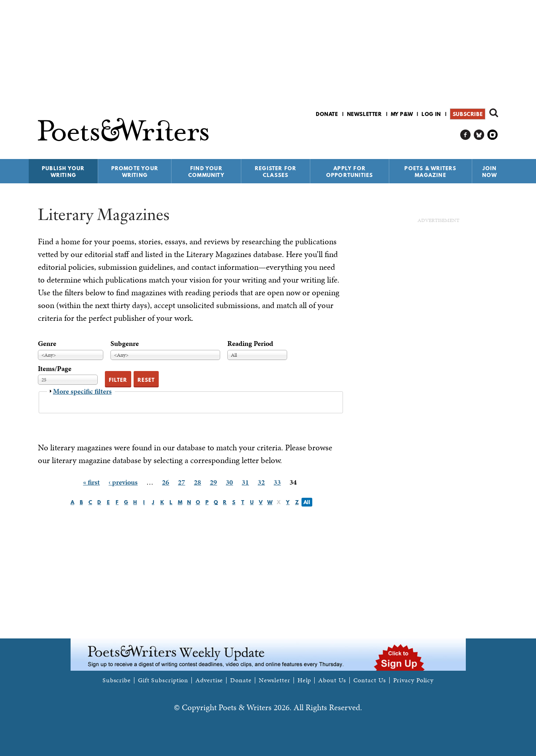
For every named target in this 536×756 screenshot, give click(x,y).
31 (245, 482)
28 (197, 482)
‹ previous (123, 482)
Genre (47, 343)
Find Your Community (206, 172)
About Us (332, 680)
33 (277, 482)
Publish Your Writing (63, 172)
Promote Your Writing (135, 172)
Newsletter (365, 114)
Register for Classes (276, 172)
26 (166, 482)
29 (213, 482)
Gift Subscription (163, 680)
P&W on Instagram (493, 135)
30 (229, 482)
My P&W (402, 114)
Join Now (490, 172)
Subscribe (468, 114)
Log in (431, 114)
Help (304, 680)
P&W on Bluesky (479, 135)
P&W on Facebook (466, 135)
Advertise (209, 680)
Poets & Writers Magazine (430, 172)
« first (91, 482)
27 (181, 482)
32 (261, 482)
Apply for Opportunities (350, 172)
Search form (494, 113)
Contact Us (370, 680)
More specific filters (82, 391)
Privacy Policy (414, 680)
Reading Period (250, 343)
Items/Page (55, 368)
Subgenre (125, 343)
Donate (327, 114)
